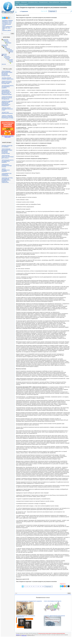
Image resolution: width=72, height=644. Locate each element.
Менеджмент (10, 51)
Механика (11, 52)
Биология (6, 41)
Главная (17, 2)
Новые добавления (7, 27)
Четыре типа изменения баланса (7, 113)
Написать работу (7, 30)
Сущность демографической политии (54, 616)
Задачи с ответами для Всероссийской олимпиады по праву (7, 117)
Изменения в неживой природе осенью (7, 166)
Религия (5, 55)
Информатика (5, 45)
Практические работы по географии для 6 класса (8, 157)
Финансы (11, 61)
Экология (4, 64)
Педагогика (4, 54)
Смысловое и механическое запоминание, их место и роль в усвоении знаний (6, 92)
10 (43, 586)
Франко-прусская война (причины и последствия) (7, 82)
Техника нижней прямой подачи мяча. (8, 78)
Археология (5, 40)
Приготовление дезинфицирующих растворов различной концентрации (7, 73)
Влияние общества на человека (7, 146)
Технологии (8, 57)
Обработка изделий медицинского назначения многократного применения (7, 103)
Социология (7, 56)
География (9, 43)
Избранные (24, 2)
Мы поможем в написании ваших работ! (8, 136)
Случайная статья (7, 23)
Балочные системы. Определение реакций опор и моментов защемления (7, 180)
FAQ (3, 29)
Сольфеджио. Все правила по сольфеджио (7, 175)
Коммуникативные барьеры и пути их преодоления (7, 98)
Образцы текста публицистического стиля (7, 109)
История (5, 46)
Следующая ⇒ (53, 11)
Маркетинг (8, 48)
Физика (8, 59)
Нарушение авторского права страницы (45, 633)
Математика (9, 50)
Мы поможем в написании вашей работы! (58, 633)
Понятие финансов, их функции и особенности (26, 616)
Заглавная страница (7, 20)
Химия (11, 62)
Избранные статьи (7, 22)
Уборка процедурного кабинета (6, 170)
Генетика (7, 42)
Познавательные (43, 2)
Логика (6, 47)
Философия (10, 60)
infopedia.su (18, 635)
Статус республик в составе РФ (53, 601)
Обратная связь (6, 28)
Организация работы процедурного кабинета (8, 87)
